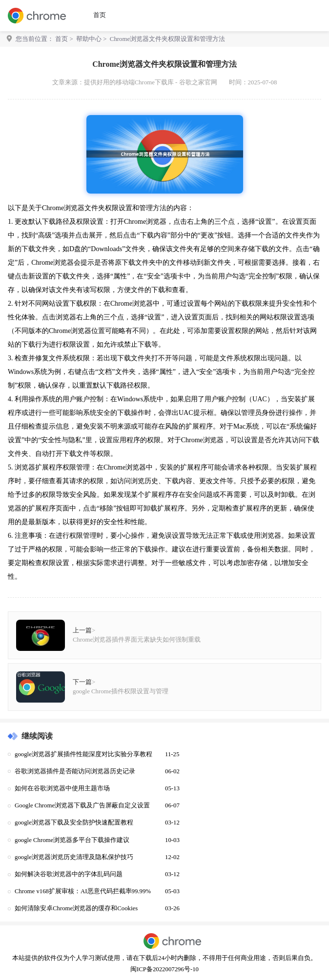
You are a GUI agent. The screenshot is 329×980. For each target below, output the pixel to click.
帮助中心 (89, 39)
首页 (100, 15)
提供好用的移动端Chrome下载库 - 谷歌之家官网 (151, 82)
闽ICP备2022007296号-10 (164, 969)
